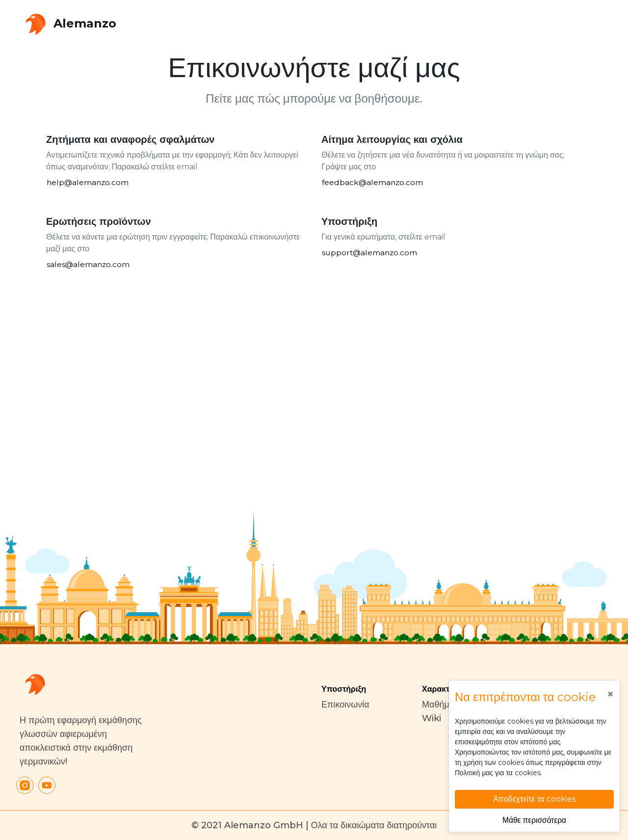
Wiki (432, 718)
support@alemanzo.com (371, 253)
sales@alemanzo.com (89, 265)
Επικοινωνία (345, 705)
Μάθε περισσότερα (534, 820)
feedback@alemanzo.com (373, 182)
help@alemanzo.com (89, 182)
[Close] (610, 694)
